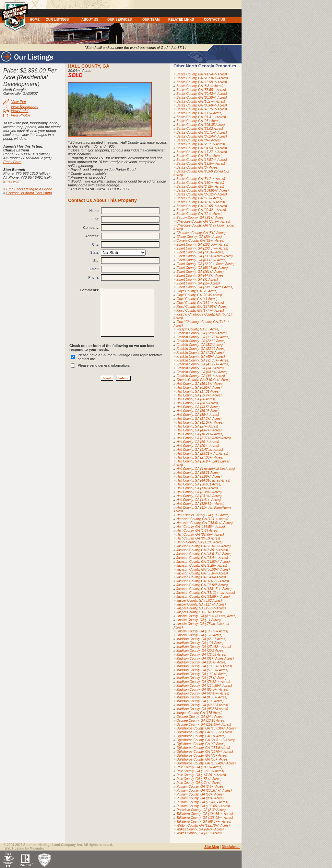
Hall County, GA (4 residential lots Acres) (206, 469)
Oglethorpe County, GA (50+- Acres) (202, 759)
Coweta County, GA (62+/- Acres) (200, 241)
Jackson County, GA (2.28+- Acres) (202, 566)
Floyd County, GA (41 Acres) (197, 299)
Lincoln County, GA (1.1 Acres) (198, 620)
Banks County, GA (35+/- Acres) (199, 156)
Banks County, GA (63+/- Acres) (199, 198)
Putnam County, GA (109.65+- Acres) (203, 806)
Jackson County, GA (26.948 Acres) (202, 585)
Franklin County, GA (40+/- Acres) (201, 356)
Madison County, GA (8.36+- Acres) (202, 697)
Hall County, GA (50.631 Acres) (199, 484)
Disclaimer (231, 847)
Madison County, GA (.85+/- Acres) (201, 662)
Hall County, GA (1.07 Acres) (197, 488)
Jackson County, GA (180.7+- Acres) (203, 581)
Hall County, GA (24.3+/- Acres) (199, 496)
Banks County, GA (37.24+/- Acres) (202, 136)
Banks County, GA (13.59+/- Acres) (202, 82)
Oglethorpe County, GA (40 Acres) (201, 744)
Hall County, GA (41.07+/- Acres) (200, 423)
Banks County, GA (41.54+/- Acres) (202, 74)
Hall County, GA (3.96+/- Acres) (199, 477)
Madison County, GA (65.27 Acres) (201, 639)
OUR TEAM (151, 20)
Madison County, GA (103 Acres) (200, 701)
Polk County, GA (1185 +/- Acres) (200, 771)
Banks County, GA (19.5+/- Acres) (201, 164)
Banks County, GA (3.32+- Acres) (200, 187)
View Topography (24, 107)
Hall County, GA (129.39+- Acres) (200, 504)
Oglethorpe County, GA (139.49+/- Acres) (206, 763)
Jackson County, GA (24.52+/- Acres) (203, 562)
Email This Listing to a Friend (29, 189)
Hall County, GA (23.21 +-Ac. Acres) (202, 454)
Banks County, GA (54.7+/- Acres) (201, 179)
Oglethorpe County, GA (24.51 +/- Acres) (206, 740)
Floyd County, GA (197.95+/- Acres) (202, 307)
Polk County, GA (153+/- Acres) (199, 779)
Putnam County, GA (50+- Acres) (200, 794)
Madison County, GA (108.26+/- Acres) (204, 666)
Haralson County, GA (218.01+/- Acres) (204, 523)
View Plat (18, 102)
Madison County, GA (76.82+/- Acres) (203, 682)
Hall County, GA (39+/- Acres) (198, 415)
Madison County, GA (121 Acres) (200, 643)
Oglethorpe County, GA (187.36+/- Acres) (206, 728)
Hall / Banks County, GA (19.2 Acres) (203, 515)
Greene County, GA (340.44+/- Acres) (203, 380)
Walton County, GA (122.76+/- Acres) (203, 825)
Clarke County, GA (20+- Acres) (199, 237)
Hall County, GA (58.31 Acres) (198, 473)
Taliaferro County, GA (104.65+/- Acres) (205, 814)
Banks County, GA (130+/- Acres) (200, 183)
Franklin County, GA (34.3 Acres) (200, 368)
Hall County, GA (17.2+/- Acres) (199, 419)
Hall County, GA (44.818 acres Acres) (203, 480)
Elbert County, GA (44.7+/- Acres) (200, 276)
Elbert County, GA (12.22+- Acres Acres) (205, 264)
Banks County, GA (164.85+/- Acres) (202, 190)
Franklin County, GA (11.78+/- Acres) (203, 337)
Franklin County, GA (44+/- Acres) (201, 376)
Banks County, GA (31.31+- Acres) (201, 117)
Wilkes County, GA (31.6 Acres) (199, 833)
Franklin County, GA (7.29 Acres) (200, 353)
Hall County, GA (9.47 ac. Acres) (200, 450)
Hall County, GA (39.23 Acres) (198, 411)
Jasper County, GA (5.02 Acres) (199, 601)
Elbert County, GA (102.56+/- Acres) (202, 245)
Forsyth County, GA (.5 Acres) (198, 329)
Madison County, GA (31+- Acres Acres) (205, 658)
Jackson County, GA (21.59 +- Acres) (203, 597)
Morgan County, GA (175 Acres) (199, 713)
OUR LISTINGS (57, 20)
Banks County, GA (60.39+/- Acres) (202, 98)
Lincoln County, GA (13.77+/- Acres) (202, 631)
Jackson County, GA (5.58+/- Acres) (202, 573)
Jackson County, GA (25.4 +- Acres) (202, 558)
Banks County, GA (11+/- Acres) (199, 113)
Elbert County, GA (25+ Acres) (198, 283)
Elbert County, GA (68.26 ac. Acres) (202, 268)
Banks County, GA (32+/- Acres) (199, 214)
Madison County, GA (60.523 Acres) (202, 705)
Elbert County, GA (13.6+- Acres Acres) (205, 256)
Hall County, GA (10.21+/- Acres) (200, 434)
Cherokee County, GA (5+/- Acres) (201, 233)
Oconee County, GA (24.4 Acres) (200, 717)
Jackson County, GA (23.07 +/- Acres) (203, 546)
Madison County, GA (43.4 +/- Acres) (203, 693)
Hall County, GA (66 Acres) (196, 399)
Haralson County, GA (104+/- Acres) (202, 519)
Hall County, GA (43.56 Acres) (198, 407)
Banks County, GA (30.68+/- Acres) (202, 105)
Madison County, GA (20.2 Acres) (200, 651)
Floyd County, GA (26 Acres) (197, 291)
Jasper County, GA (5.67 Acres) (199, 612)
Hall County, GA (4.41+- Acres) (199, 500)
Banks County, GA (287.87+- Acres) (202, 78)
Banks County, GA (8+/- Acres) (198, 140)
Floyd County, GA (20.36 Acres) (199, 295)
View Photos (21, 115)
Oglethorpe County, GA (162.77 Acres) (204, 732)
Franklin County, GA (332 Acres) (200, 345)
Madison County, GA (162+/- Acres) (202, 674)
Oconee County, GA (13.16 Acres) (201, 721)
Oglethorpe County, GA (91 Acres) (201, 736)
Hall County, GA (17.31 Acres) (198, 391)
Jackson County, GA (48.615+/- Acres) (204, 554)
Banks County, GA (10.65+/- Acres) (202, 206)
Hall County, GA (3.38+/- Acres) (199, 492)
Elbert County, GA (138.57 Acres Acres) (205, 287)
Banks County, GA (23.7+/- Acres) (201, 144)
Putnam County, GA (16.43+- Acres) (202, 802)
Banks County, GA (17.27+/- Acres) (202, 152)
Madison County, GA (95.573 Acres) (202, 709)
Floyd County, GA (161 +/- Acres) (200, 303)
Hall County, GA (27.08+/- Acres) (200, 457)
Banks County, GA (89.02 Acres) (200, 129)
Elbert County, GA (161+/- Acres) (200, 272)
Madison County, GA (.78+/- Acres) (201, 678)
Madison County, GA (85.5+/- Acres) (202, 690)
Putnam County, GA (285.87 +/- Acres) (204, 790)
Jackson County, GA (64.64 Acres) (201, 577)
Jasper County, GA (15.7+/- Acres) (201, 608)
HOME (35, 20)
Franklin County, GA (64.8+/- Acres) (202, 372)
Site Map (212, 847)
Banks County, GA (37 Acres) (197, 167)
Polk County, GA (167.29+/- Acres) (201, 775)
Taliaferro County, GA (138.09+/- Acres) (205, 818)
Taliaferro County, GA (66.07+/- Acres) (204, 822)
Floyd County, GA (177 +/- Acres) (200, 311)
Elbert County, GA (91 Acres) (197, 279)
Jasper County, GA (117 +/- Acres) (201, 604)
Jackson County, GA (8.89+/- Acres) (202, 550)
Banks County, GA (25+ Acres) (198, 121)
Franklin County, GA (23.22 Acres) (201, 349)
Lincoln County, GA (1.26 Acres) (199, 635)
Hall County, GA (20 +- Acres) (198, 446)
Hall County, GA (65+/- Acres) (198, 442)
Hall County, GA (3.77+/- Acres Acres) (203, 438)
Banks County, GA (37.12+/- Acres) (202, 194)
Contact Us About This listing (29, 193)
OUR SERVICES (119, 20)
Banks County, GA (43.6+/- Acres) (201, 202)
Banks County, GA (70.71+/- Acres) (202, 133)
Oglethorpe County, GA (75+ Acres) (202, 756)
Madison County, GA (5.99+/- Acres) (202, 670)
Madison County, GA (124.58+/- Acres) (204, 686)
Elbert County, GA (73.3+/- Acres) (200, 252)
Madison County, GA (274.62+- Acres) (204, 647)
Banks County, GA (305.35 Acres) (201, 125)
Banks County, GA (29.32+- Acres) (201, 210)
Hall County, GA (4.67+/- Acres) (199, 430)
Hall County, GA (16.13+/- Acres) (200, 384)
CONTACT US (214, 20)
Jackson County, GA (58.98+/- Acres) (203, 569)
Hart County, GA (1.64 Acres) (197, 531)
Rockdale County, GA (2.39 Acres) (201, 810)
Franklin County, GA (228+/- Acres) (202, 333)
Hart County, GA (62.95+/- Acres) (200, 534)
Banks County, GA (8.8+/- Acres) (200, 86)
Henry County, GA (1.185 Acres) (199, 542)
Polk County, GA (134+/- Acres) (199, 783)
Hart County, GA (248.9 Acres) (198, 538)
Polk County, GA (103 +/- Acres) (199, 767)
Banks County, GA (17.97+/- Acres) (202, 160)
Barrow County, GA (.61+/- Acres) (200, 218)
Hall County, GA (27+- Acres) (197, 426)
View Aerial (19, 111)
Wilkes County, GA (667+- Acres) (200, 829)
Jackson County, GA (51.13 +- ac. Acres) (206, 593)
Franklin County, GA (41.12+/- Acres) (203, 364)
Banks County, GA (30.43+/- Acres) (202, 94)
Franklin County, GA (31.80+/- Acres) (203, 360)
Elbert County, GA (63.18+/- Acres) (201, 260)
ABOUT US (90, 20)
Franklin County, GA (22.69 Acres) (201, 341)
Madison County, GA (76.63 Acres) (201, 655)
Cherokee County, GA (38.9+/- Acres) (203, 222)
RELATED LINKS (181, 20)
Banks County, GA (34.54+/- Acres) (202, 148)
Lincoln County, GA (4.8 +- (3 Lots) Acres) (206, 616)
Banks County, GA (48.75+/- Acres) (202, 109)
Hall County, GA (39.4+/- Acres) (199, 395)
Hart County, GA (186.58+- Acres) (201, 527)
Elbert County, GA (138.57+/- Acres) (202, 248)
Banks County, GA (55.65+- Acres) (201, 90)
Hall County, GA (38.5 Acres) (197, 403)
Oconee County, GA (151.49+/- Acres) (204, 724)
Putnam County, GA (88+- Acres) (200, 798)
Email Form (12, 162)
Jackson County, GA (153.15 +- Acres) (204, 589)
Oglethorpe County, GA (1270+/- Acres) (205, 752)
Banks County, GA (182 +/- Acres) (201, 101)
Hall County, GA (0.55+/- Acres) (199, 388)
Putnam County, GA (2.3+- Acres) (200, 787)
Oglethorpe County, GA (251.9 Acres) (203, 748)
